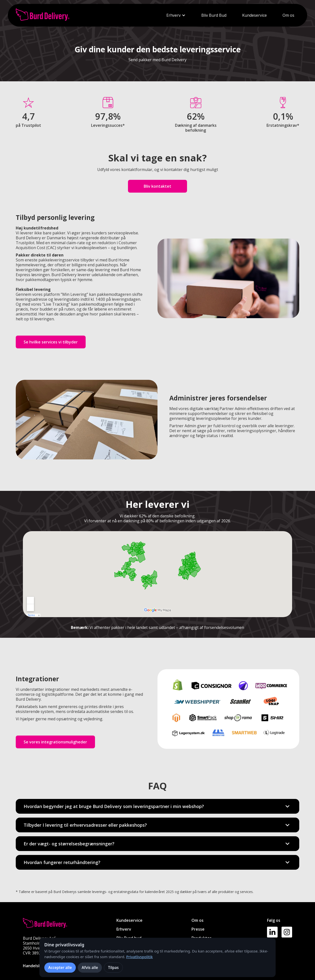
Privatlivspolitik (140, 957)
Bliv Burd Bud (214, 15)
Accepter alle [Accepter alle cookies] (60, 967)
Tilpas (113, 967)
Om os (288, 15)
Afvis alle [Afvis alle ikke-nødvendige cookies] (90, 967)
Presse (198, 929)
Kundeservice (254, 15)
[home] (43, 15)
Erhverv (173, 15)
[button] (176, 15)
